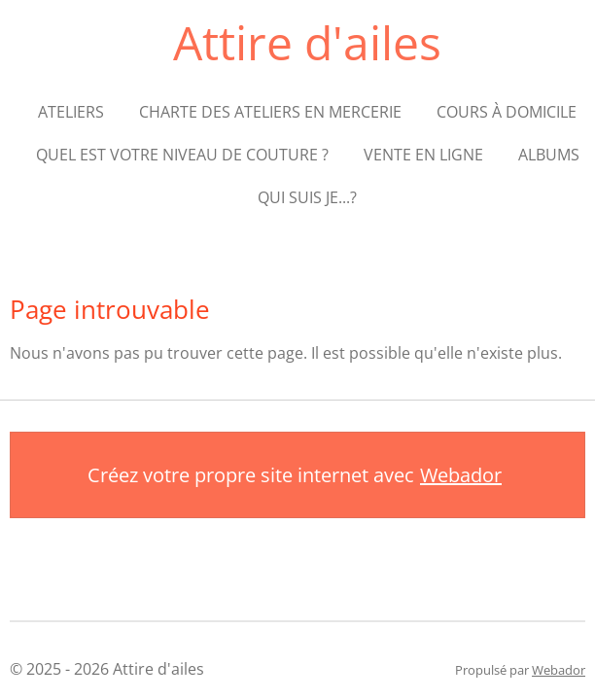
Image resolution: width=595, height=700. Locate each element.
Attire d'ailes (307, 42)
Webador (461, 475)
